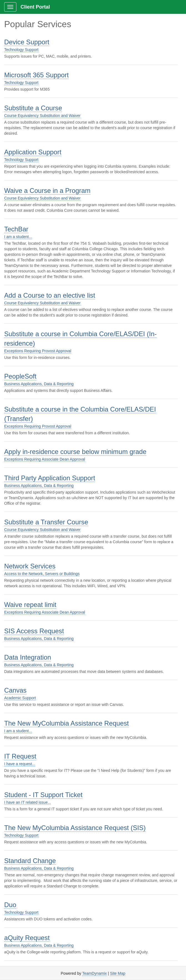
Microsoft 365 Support (36, 75)
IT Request (20, 756)
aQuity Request (27, 938)
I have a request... (20, 764)
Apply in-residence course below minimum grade (75, 452)
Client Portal (35, 7)
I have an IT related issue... (28, 802)
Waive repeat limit (30, 605)
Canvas (15, 690)
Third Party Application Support (50, 478)
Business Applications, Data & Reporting (39, 384)
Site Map (118, 973)
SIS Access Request (34, 631)
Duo (10, 905)
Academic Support (20, 698)
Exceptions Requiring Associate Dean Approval (45, 459)
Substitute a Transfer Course (46, 522)
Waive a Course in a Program (47, 191)
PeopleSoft (20, 376)
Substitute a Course (33, 108)
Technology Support (21, 50)
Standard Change (30, 861)
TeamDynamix (95, 973)
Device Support (27, 42)
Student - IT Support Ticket (43, 795)
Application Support (33, 152)
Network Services (30, 566)
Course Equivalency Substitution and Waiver (42, 116)
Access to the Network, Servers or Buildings (42, 574)
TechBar (16, 229)
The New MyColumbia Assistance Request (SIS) (75, 828)
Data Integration (28, 657)
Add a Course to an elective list (50, 295)
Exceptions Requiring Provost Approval (38, 351)
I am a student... (18, 237)
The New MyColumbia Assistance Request (67, 723)
